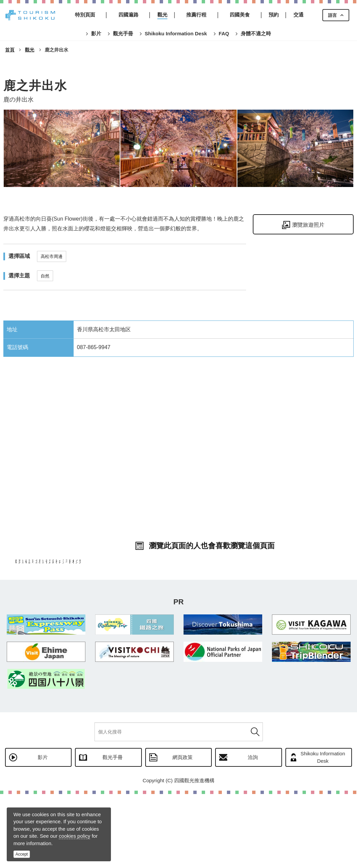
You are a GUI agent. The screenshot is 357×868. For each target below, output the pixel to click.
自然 (45, 276)
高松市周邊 (52, 256)
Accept (22, 854)
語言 (332, 15)
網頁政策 (183, 831)
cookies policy (74, 836)
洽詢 (253, 831)
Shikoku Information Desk (323, 831)
